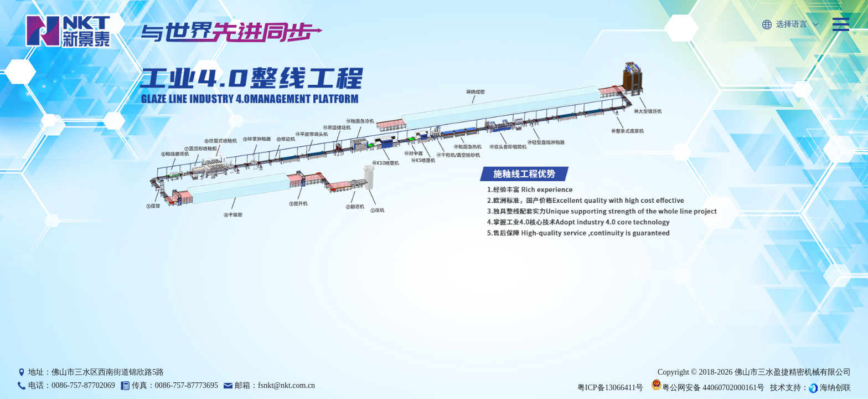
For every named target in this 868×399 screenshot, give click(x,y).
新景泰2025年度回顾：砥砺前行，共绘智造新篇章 (545, 303)
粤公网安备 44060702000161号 (708, 388)
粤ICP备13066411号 (610, 388)
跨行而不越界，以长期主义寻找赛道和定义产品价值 (765, 303)
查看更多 (491, 323)
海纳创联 (835, 388)
